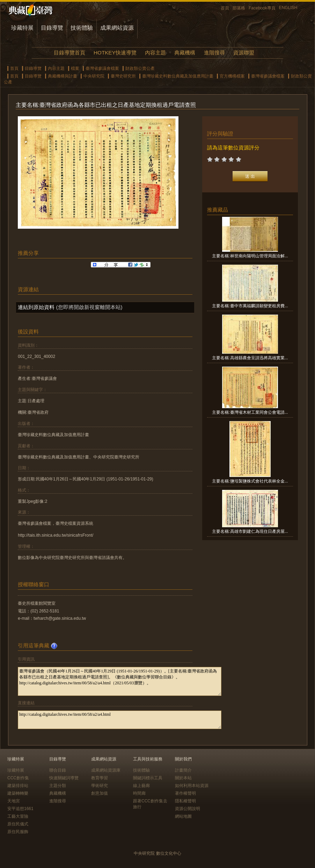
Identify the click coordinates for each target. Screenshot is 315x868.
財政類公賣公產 (140, 68)
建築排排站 (18, 786)
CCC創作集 (18, 778)
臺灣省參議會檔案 (102, 68)
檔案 (75, 68)
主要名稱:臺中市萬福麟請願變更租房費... (250, 306)
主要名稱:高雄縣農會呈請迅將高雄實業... (250, 358)
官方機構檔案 (232, 76)
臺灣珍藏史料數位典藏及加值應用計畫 (178, 76)
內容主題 (155, 53)
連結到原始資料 (36, 307)
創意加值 (100, 793)
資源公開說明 (188, 809)
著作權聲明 (185, 793)
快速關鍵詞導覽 (64, 778)
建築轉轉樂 (18, 793)
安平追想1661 (20, 809)
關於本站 (183, 778)
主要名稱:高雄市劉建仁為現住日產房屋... (250, 531)
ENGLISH (288, 8)
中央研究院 (94, 76)
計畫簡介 (183, 770)
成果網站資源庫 (106, 770)
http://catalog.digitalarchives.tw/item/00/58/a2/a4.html (120, 720)
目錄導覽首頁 (69, 53)
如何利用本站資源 (192, 786)
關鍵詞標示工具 (148, 778)
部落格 (239, 8)
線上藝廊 (141, 786)
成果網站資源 (117, 28)
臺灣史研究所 (123, 76)
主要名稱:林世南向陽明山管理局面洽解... (250, 256)
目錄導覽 (52, 28)
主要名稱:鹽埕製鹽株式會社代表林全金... (250, 481)
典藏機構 (185, 53)
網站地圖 (183, 816)
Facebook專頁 (262, 8)
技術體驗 (82, 28)
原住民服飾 (18, 832)
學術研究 (100, 786)
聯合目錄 (58, 770)
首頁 (225, 8)
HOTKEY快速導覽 (115, 53)
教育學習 (100, 778)
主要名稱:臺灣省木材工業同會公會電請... (250, 412)
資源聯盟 (244, 53)
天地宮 (14, 801)
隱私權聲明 (185, 801)
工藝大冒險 (18, 816)
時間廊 (139, 793)
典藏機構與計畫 (63, 76)
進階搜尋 (214, 53)
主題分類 (58, 786)
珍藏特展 (22, 28)
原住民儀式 (18, 824)
